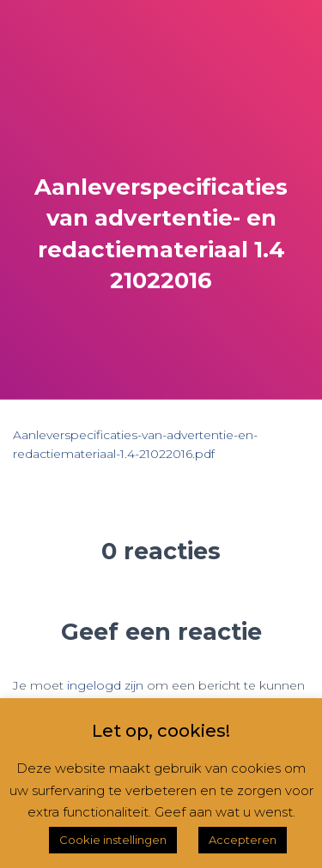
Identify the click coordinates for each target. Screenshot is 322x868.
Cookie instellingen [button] (113, 840)
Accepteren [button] (243, 840)
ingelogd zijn (105, 685)
